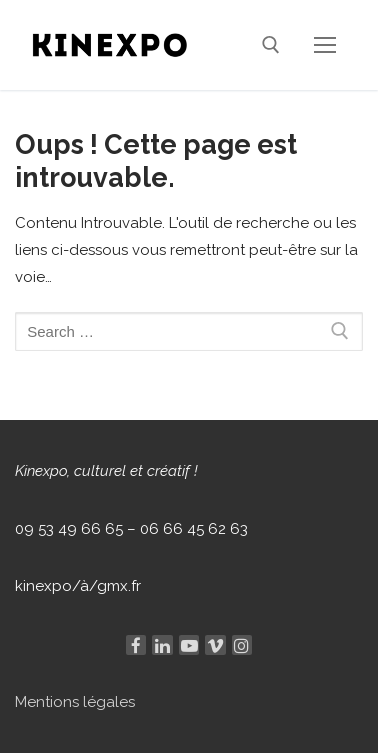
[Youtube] (189, 645)
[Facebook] (136, 645)
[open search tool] (271, 45)
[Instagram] (242, 645)
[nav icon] (325, 44)
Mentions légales (75, 702)
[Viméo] (215, 645)
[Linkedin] (162, 645)
